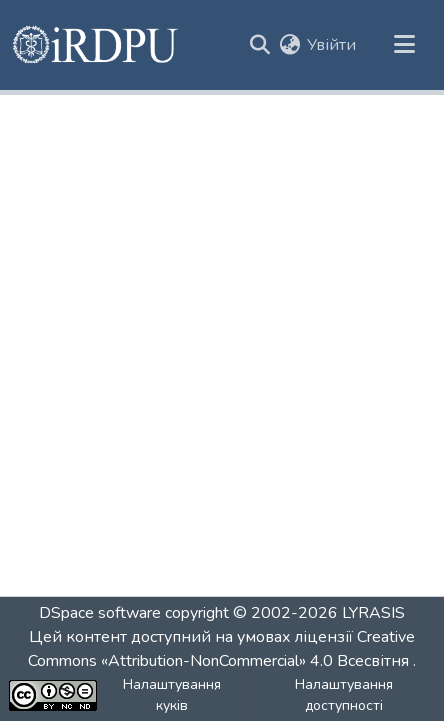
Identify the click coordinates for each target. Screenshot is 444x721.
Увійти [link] (331, 45)
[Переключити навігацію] (404, 45)
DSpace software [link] (100, 613)
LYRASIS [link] (373, 613)
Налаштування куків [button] (172, 695)
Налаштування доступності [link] (344, 695)
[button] (96, 45)
